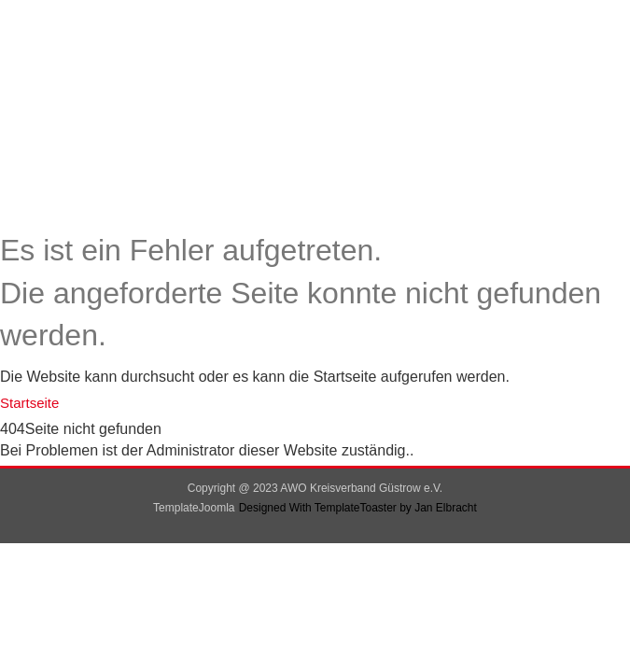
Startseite (29, 403)
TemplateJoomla (194, 508)
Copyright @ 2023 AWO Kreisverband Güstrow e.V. (315, 488)
